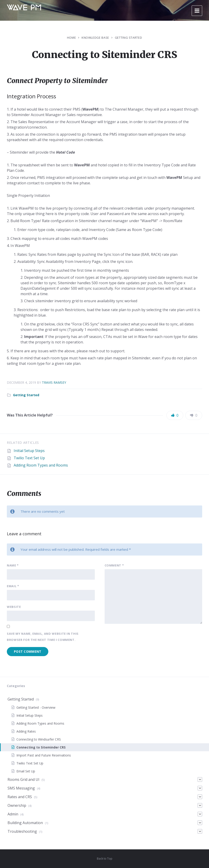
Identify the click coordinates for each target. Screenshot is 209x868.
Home (72, 38)
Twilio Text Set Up (29, 458)
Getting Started (129, 38)
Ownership (17, 805)
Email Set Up (26, 771)
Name (13, 565)
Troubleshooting (22, 831)
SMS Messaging (21, 788)
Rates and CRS (20, 797)
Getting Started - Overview (36, 707)
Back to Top (105, 859)
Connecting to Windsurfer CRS (39, 739)
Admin (13, 814)
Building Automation (25, 823)
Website (14, 607)
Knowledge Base (95, 38)
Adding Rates (26, 731)
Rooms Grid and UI (23, 779)
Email (13, 586)
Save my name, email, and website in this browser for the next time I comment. (43, 637)
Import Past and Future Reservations (44, 755)
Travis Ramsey (54, 382)
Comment (114, 565)
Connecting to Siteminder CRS (41, 747)
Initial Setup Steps (29, 451)
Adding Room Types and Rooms (41, 465)
